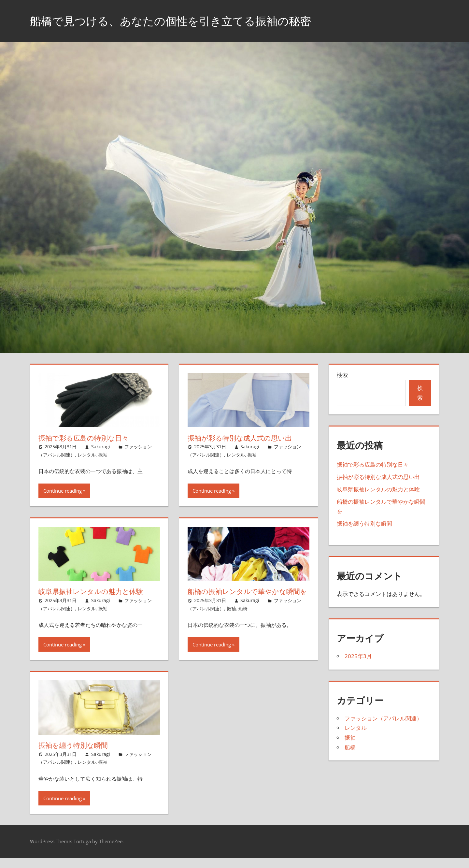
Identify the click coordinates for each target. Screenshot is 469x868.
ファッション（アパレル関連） (383, 718)
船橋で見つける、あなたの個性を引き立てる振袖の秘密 (179, 21)
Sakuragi (101, 447)
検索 (342, 375)
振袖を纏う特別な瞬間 (75, 755)
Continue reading (63, 491)
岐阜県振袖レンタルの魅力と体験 (93, 591)
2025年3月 (358, 656)
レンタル (87, 455)
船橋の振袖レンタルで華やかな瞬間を (246, 596)
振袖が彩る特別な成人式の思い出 (242, 438)
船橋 (243, 618)
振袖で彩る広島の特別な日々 (86, 438)
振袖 (103, 455)
